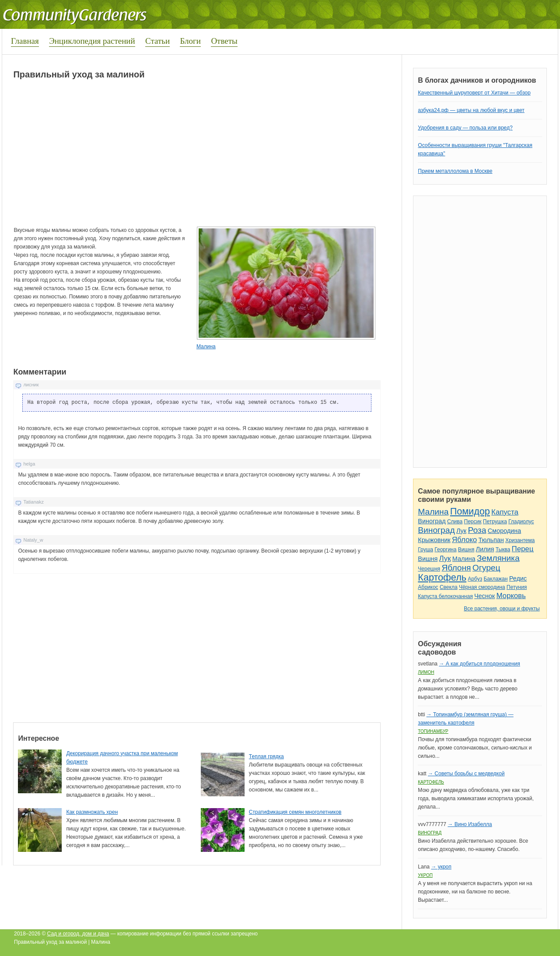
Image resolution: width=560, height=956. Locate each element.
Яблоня (456, 568)
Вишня (466, 550)
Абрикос (428, 587)
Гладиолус (521, 522)
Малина (206, 347)
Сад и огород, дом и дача (78, 934)
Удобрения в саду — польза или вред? (465, 128)
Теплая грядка (266, 756)
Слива (455, 522)
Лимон (426, 672)
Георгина (445, 550)
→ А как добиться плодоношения (479, 664)
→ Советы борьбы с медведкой (466, 774)
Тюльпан (491, 540)
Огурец (486, 568)
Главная (25, 41)
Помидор (470, 511)
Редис (518, 578)
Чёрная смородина (482, 587)
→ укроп (441, 867)
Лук (461, 531)
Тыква (503, 550)
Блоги (190, 41)
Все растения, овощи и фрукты (502, 609)
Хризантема (520, 540)
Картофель (442, 577)
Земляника (498, 558)
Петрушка (495, 522)
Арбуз (475, 579)
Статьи (157, 41)
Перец (523, 549)
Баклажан (495, 579)
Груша (425, 550)
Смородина (504, 531)
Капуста (505, 512)
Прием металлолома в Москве (455, 171)
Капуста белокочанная (445, 596)
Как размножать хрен (92, 812)
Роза (477, 530)
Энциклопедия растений (92, 41)
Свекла (449, 587)
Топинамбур (433, 731)
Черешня (429, 569)
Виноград (432, 521)
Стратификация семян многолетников (295, 812)
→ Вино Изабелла (470, 824)
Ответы (224, 41)
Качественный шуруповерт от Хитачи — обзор (474, 93)
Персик (473, 522)
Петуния (517, 587)
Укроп (425, 875)
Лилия (485, 549)
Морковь (511, 596)
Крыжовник (434, 540)
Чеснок (485, 596)
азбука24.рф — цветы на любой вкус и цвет (471, 110)
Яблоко (464, 540)
